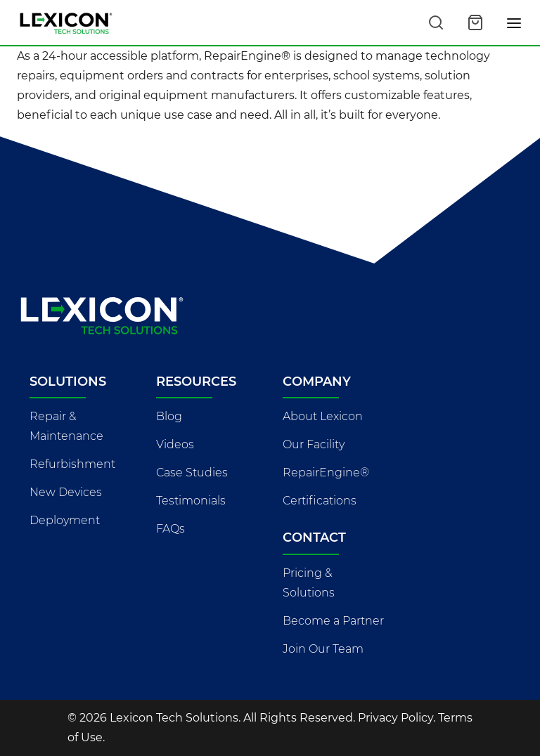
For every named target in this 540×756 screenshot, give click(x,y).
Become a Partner (333, 621)
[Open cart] (475, 22)
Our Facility (314, 444)
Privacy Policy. (397, 718)
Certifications (320, 501)
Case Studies (192, 472)
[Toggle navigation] (515, 22)
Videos (175, 444)
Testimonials (191, 501)
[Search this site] (436, 22)
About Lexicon (323, 416)
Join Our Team (323, 649)
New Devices (66, 492)
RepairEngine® (326, 472)
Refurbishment (72, 464)
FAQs (171, 529)
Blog (169, 416)
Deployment (65, 520)
